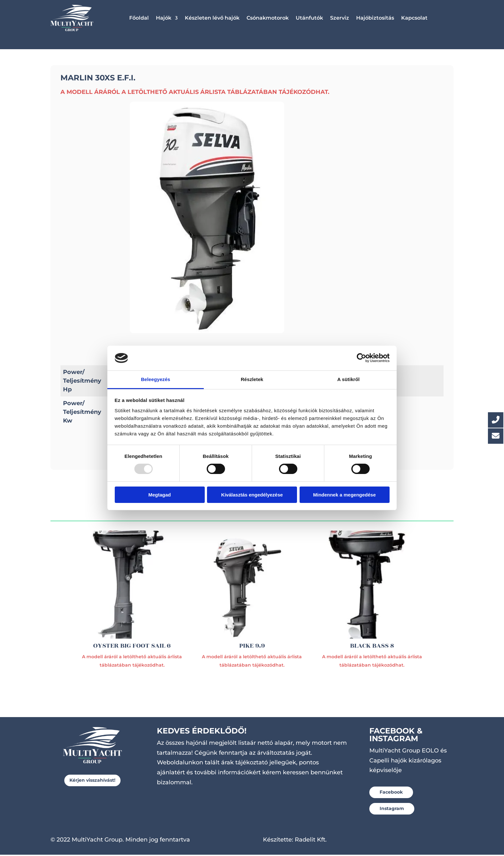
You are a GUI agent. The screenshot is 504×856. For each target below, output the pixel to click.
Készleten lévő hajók (212, 18)
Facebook (391, 793)
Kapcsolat (414, 18)
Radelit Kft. (311, 841)
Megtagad (159, 495)
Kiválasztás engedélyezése (252, 495)
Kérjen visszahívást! (92, 781)
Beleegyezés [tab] (155, 379)
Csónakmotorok (268, 18)
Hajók (164, 18)
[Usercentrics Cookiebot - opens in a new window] (361, 358)
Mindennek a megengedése (344, 495)
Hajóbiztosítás (375, 18)
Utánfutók (309, 18)
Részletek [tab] (252, 379)
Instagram (392, 810)
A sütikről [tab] (348, 379)
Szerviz (340, 18)
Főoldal (139, 18)
